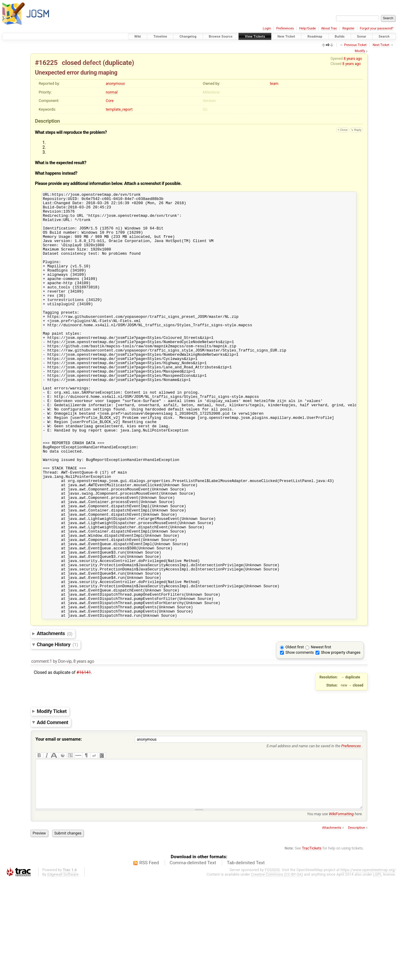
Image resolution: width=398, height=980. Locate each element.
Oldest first (295, 738)
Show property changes (341, 743)
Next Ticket (381, 45)
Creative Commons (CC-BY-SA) (277, 974)
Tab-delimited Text (246, 963)
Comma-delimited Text (193, 963)
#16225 (46, 63)
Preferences (285, 28)
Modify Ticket (52, 802)
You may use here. (335, 914)
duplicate (118, 63)
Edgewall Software (63, 974)
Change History (57, 736)
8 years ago (353, 59)
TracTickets (312, 948)
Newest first (321, 738)
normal (112, 92)
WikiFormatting (341, 914)
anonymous (115, 83)
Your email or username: (59, 830)
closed (71, 63)
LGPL (378, 974)
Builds (340, 37)
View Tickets (255, 37)
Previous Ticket (355, 45)
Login (267, 28)
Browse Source (221, 37)
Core (110, 101)
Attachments (55, 725)
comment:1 (42, 752)
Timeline (160, 37)
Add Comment (53, 813)
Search (384, 37)
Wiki (138, 37)
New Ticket (286, 37)
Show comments (300, 743)
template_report (119, 109)
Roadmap (315, 37)
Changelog (188, 37)
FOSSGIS (272, 970)
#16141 (84, 763)
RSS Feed (149, 963)
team (274, 83)
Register (348, 28)
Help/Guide (308, 28)
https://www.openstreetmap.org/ (368, 970)
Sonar (362, 37)
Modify (360, 51)
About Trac (329, 28)
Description (357, 928)
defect (92, 63)
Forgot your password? (377, 28)
